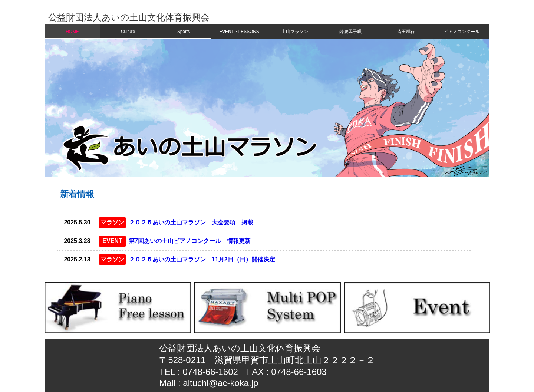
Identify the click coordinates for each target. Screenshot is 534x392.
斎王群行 (406, 32)
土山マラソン (295, 32)
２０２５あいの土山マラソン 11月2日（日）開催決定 (202, 259)
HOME (72, 32)
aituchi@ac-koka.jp (220, 383)
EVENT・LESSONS (239, 32)
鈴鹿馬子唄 (350, 32)
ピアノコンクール (462, 32)
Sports (184, 32)
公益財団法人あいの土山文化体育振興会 (129, 17)
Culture (128, 32)
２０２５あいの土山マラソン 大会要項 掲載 (191, 222)
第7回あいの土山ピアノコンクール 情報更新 (190, 241)
